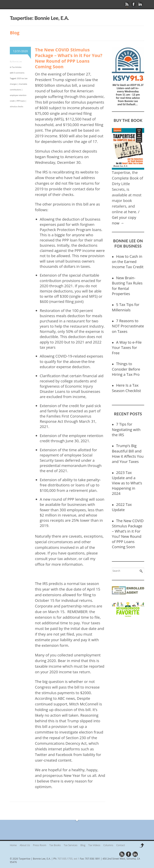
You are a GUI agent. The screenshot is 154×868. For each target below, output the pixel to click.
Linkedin (140, 4)
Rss (127, 4)
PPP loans (21, 101)
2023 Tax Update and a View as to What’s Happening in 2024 (127, 483)
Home (13, 845)
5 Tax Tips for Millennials (126, 307)
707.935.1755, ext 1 (68, 859)
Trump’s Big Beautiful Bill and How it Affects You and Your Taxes (128, 453)
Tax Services (71, 845)
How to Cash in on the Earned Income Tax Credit (128, 261)
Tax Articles (17, 67)
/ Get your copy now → (126, 217)
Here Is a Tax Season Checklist (126, 388)
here (132, 212)
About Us (25, 845)
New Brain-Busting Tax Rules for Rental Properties (127, 286)
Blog (83, 845)
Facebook (134, 4)
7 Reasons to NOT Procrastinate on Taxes (128, 326)
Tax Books (55, 845)
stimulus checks (16, 106)
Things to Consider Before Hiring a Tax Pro (126, 369)
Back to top (142, 846)
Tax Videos (94, 845)
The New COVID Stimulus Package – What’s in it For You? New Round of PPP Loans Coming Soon (69, 58)
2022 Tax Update (122, 507)
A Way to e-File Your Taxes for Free (127, 347)
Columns (108, 845)
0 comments (19, 73)
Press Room (40, 845)
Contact (121, 845)
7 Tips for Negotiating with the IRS (126, 429)
